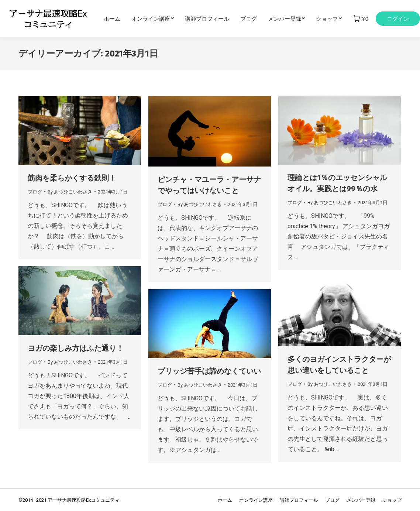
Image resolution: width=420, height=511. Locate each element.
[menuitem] (118, 18)
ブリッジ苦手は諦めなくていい (209, 371)
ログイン (398, 19)
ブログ (35, 192)
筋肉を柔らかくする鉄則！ (72, 178)
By (70, 192)
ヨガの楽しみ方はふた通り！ (76, 348)
